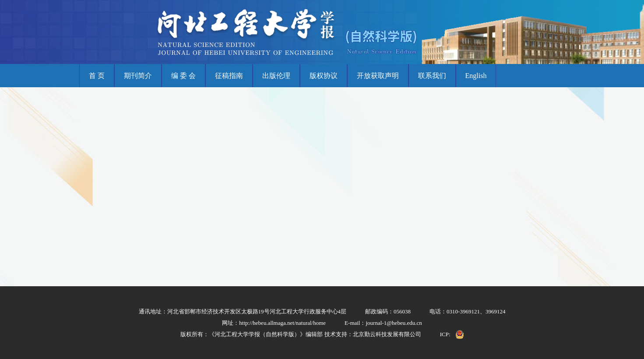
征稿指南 (229, 76)
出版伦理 (276, 76)
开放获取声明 (378, 76)
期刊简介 (138, 76)
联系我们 (432, 76)
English (476, 76)
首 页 (97, 76)
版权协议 (324, 76)
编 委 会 (183, 76)
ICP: (445, 334)
